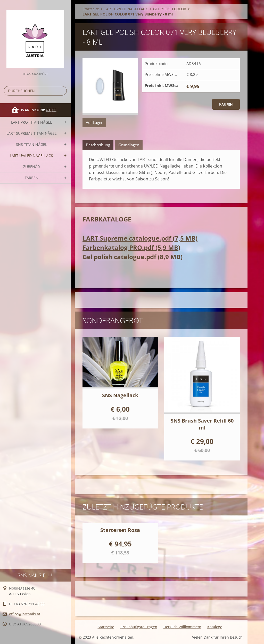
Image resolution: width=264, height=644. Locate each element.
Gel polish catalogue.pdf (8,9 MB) (133, 257)
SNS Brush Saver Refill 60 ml (202, 424)
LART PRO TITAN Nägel (31, 122)
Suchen (62, 91)
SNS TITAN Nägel (31, 144)
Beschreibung (98, 145)
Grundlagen (129, 145)
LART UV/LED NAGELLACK (31, 156)
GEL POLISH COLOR (170, 9)
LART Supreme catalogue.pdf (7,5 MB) (140, 238)
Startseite (91, 9)
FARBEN (32, 178)
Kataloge (215, 627)
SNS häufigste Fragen (139, 627)
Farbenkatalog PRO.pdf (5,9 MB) (131, 247)
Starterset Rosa (120, 530)
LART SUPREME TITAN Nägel (31, 133)
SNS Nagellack (120, 395)
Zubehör (32, 167)
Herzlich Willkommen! (182, 627)
